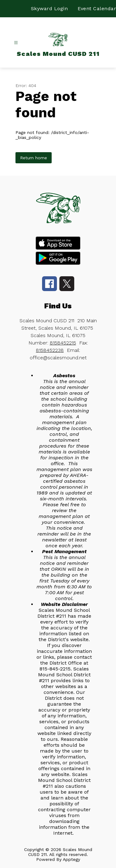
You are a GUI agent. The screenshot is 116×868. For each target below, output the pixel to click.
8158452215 (63, 343)
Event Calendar (97, 8)
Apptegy (71, 859)
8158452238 (50, 350)
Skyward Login (49, 8)
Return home (34, 158)
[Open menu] (16, 43)
